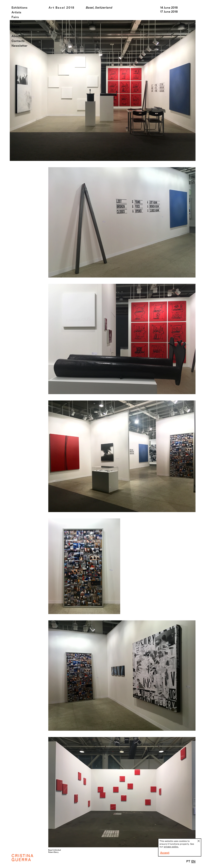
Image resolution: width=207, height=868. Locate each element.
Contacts (18, 41)
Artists (16, 12)
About (16, 36)
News (16, 27)
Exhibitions (19, 8)
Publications (20, 31)
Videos (16, 22)
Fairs (15, 17)
